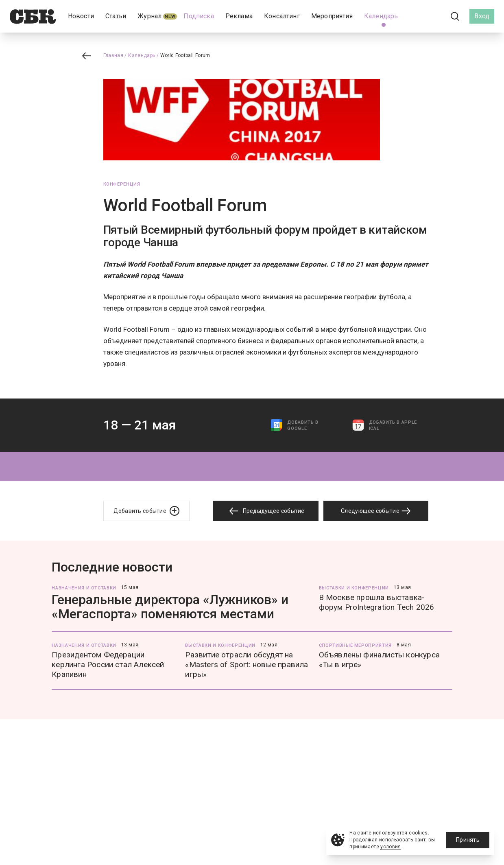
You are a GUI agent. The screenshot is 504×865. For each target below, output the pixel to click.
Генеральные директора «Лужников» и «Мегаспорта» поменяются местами (170, 607)
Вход (482, 16)
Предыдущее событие (266, 511)
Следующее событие (376, 511)
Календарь (142, 55)
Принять (468, 840)
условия (391, 847)
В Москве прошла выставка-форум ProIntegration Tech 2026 (377, 602)
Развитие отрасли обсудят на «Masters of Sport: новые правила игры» (247, 665)
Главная (113, 55)
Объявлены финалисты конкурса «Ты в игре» (379, 660)
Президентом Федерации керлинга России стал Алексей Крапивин (108, 665)
